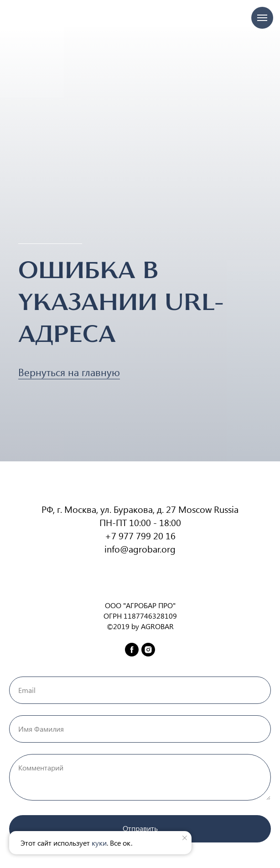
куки (99, 843)
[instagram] (148, 650)
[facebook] (132, 650)
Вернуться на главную (69, 372)
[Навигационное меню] (262, 18)
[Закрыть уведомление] (185, 838)
